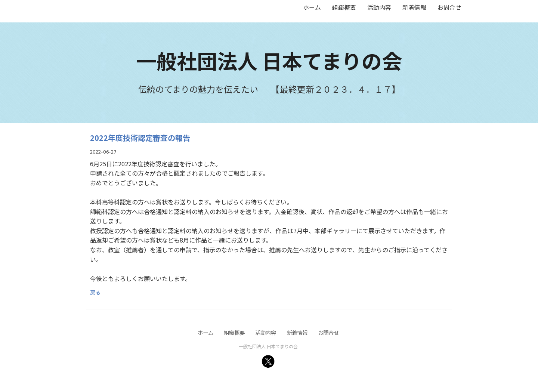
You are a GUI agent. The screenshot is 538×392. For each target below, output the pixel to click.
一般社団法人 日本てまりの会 (269, 60)
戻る (95, 292)
